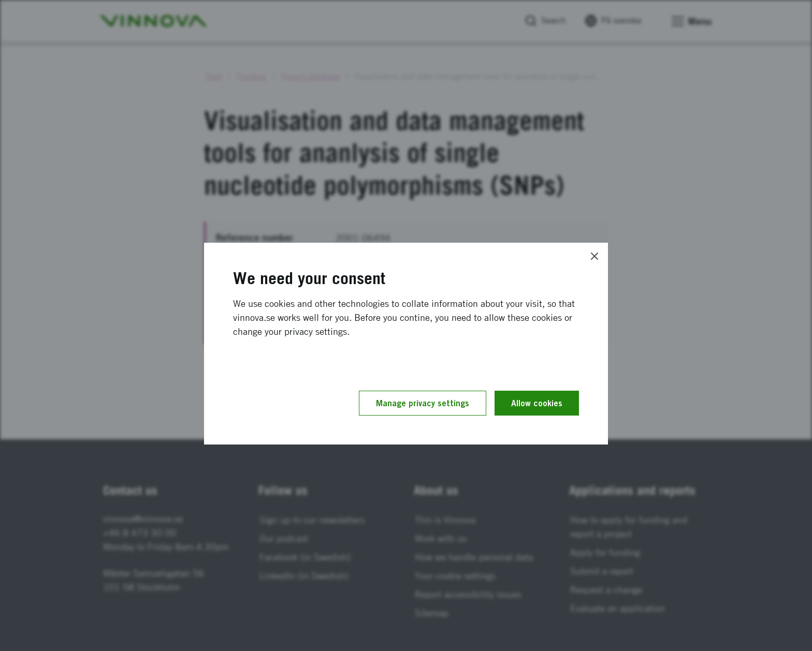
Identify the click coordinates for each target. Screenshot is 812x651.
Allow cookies (537, 403)
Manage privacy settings (423, 403)
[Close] (594, 256)
